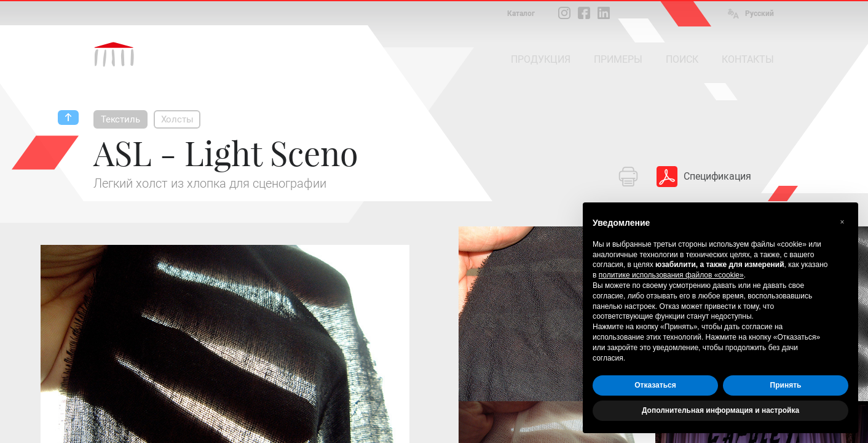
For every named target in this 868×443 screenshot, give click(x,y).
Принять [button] (786, 385)
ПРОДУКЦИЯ (541, 59)
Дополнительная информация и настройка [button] (720, 410)
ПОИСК (682, 59)
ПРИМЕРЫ (618, 59)
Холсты (177, 119)
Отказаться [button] (655, 385)
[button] (842, 222)
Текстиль (120, 119)
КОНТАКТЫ (748, 59)
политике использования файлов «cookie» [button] (671, 275)
